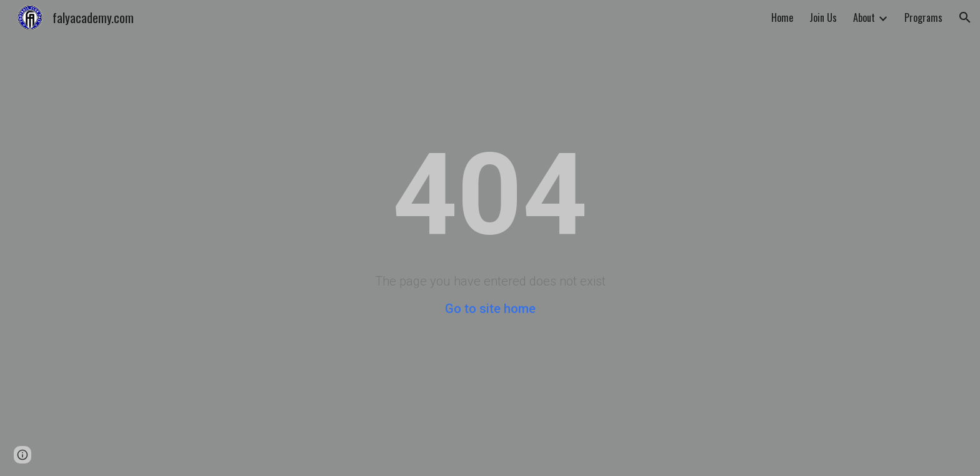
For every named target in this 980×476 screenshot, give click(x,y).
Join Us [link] (823, 17)
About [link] (864, 17)
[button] (965, 17)
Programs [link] (923, 17)
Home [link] (782, 17)
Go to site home (490, 309)
